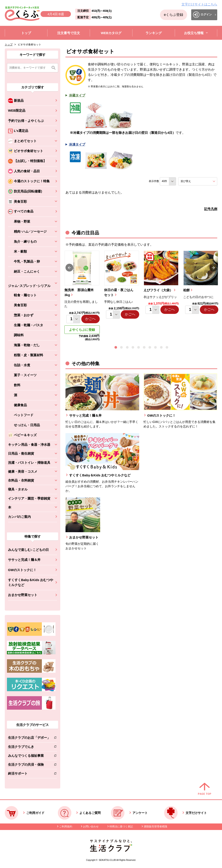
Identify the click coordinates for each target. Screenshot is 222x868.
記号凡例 (211, 209)
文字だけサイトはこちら (199, 4)
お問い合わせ (91, 827)
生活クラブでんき (29, 748)
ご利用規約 (66, 827)
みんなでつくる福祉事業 (29, 756)
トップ (9, 45)
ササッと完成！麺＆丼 (24, 560)
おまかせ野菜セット (23, 595)
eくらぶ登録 (174, 15)
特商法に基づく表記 (121, 827)
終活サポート (29, 774)
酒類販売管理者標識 (155, 827)
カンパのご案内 (19, 517)
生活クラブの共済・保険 (29, 765)
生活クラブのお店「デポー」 (29, 738)
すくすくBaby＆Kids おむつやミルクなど (31, 582)
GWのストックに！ (22, 570)
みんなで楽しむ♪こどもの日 (28, 550)
